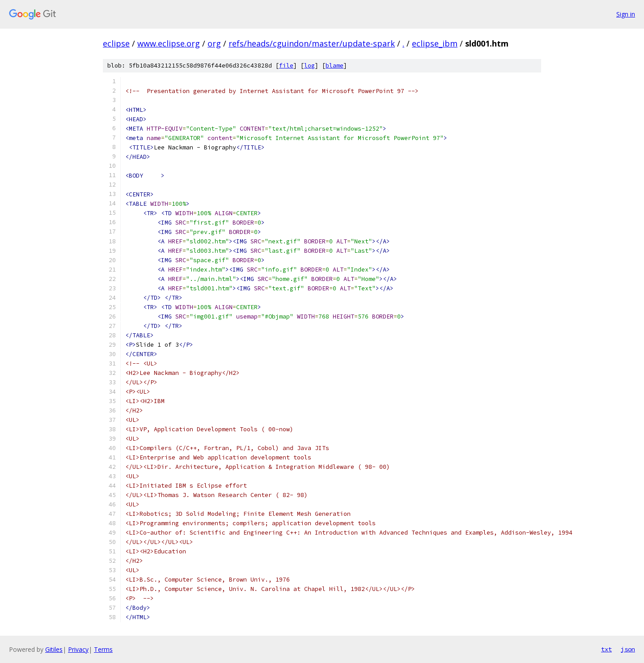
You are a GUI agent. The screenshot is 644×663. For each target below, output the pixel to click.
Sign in (626, 14)
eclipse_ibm (435, 43)
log (309, 66)
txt (606, 649)
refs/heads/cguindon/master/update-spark (312, 43)
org (214, 43)
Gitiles (54, 649)
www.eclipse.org (169, 43)
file (286, 66)
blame (335, 66)
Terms (103, 649)
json (628, 649)
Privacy (78, 649)
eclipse (116, 43)
